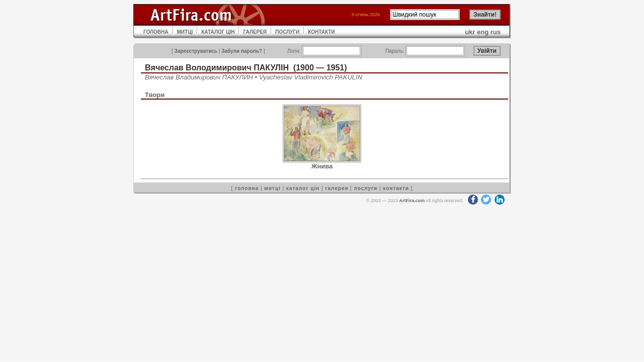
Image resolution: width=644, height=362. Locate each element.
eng (483, 32)
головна (247, 188)
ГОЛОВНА (156, 32)
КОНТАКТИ (321, 32)
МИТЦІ (185, 32)
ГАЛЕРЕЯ (255, 32)
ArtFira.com (412, 201)
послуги (366, 188)
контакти (396, 188)
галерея (337, 188)
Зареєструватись (196, 51)
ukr (470, 32)
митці (272, 188)
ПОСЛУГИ (287, 32)
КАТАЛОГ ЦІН (218, 32)
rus (496, 32)
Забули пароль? (242, 51)
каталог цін (303, 188)
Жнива (322, 166)
